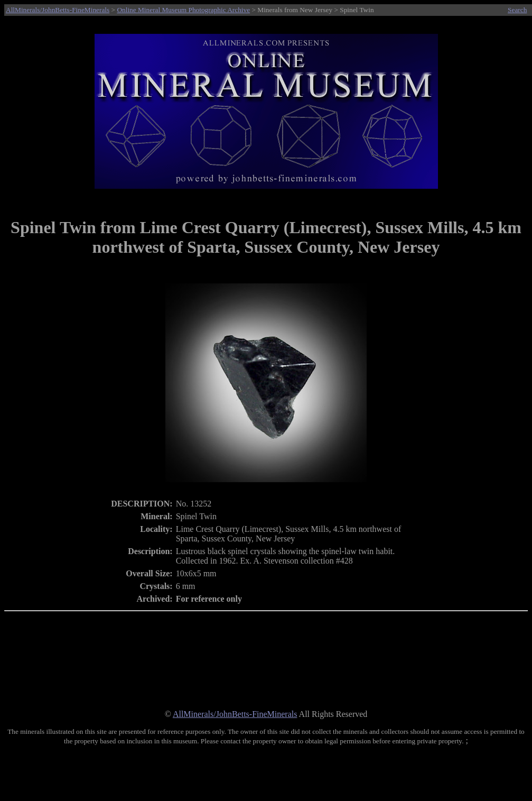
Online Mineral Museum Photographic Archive (183, 10)
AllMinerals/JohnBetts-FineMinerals (58, 10)
